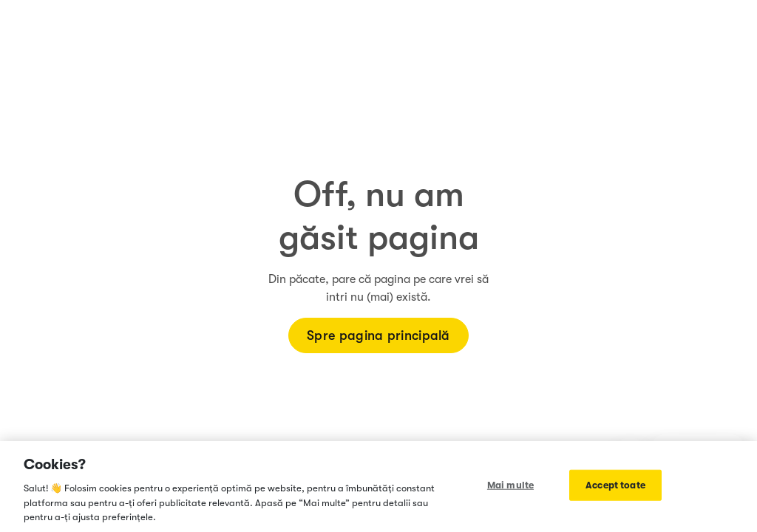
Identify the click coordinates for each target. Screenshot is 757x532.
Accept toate (615, 485)
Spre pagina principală (378, 335)
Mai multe (510, 485)
